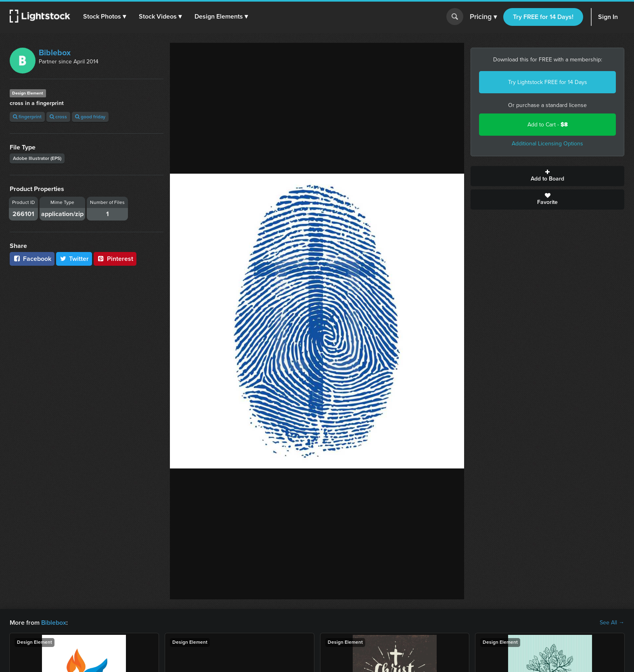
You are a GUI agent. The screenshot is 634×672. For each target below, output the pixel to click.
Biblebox (55, 52)
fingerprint (27, 117)
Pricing (483, 17)
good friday (90, 117)
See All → (612, 623)
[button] (105, 17)
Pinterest (115, 259)
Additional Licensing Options (547, 144)
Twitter (74, 259)
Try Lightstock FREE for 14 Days (548, 82)
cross (58, 117)
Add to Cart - (548, 125)
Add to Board (547, 176)
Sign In (608, 17)
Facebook (32, 259)
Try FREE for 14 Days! (543, 17)
